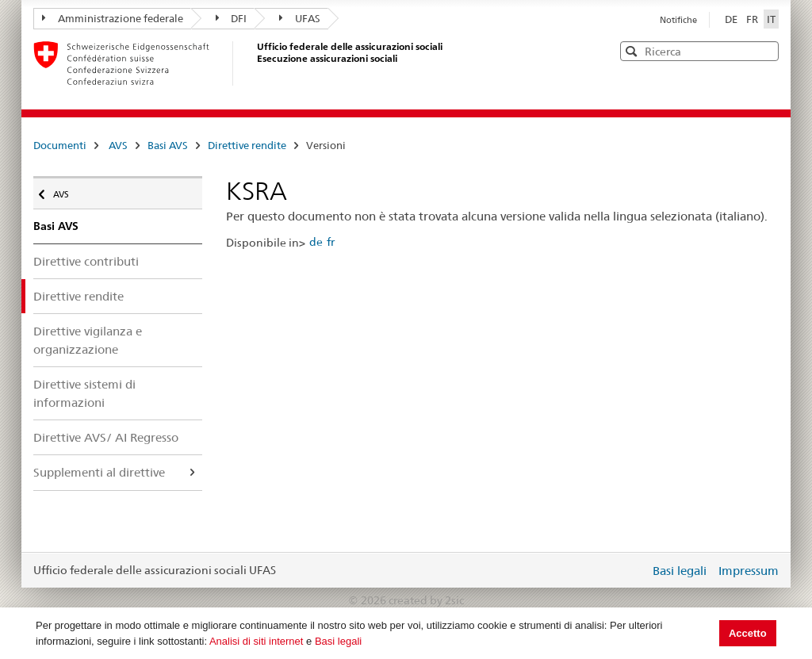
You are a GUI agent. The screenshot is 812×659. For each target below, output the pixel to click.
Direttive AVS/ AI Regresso (106, 437)
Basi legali (338, 641)
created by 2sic (426, 600)
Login (634, 570)
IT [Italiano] (771, 19)
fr (331, 242)
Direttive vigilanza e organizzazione (88, 340)
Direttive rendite (247, 145)
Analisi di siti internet (257, 641)
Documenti (60, 145)
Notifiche (678, 20)
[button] (765, 50)
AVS (118, 145)
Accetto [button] (748, 633)
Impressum (749, 571)
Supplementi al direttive (99, 472)
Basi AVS (168, 145)
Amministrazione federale (113, 18)
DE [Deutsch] (732, 19)
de (316, 242)
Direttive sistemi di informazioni (84, 393)
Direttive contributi (86, 261)
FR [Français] (753, 19)
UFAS (300, 18)
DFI (232, 18)
